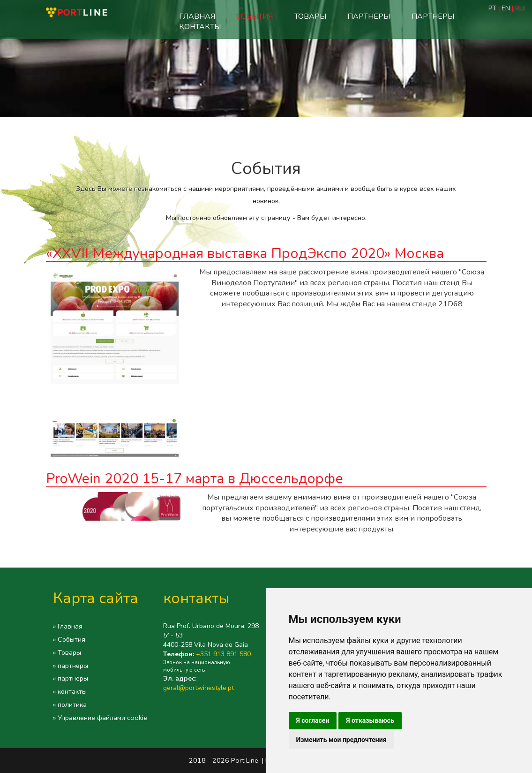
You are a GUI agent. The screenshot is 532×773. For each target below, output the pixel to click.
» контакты (70, 691)
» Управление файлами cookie (100, 718)
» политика (70, 705)
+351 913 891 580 (223, 654)
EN (506, 8)
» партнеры (71, 666)
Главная (197, 16)
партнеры (369, 16)
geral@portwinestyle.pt (199, 688)
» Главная (68, 626)
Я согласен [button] (313, 720)
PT (493, 8)
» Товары (67, 652)
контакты (200, 27)
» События (69, 639)
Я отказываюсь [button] (370, 720)
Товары (310, 16)
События (255, 16)
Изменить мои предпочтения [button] (341, 740)
